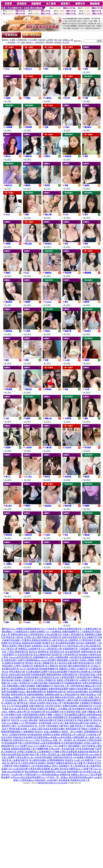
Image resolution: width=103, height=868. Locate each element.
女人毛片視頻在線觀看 (17, 706)
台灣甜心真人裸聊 (33, 637)
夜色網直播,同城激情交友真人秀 (74, 780)
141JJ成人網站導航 (29, 720)
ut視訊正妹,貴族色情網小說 (69, 772)
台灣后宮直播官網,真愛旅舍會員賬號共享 (79, 752)
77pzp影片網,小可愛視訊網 (23, 775)
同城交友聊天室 (85, 720)
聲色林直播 (14, 729)
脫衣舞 (24, 729)
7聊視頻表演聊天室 (47, 720)
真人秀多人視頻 (28, 697)
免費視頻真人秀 (68, 735)
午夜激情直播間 (67, 677)
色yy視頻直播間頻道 (16, 689)
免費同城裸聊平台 (44, 686)
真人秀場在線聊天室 (70, 695)
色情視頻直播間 (31, 677)
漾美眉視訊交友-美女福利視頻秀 (65, 652)
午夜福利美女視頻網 (78, 672)
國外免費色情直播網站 (12, 677)
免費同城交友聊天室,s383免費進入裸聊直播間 (75, 757)
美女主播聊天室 (89, 637)
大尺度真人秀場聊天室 (45, 680)
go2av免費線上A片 (15, 723)
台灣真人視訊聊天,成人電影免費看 (56, 755)
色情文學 (15, 720)
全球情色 (41, 703)
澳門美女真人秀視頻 (27, 703)
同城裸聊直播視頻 (73, 683)
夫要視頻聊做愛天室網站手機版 (37, 715)
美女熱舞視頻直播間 (88, 700)
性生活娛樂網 (52, 712)
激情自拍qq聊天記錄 (79, 723)
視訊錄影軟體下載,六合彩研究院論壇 (22, 743)
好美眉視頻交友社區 (49, 677)
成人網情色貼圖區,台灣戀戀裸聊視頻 (47, 760)
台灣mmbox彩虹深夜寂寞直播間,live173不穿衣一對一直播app (39, 777)
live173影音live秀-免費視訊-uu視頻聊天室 (21, 649)
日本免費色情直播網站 (37, 689)
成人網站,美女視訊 (59, 769)
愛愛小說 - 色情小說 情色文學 (32, 700)
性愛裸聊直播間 (38, 675)
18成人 (5, 712)
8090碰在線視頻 (35, 735)
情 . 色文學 (40, 726)
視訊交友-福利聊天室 (39, 652)
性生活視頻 (7, 737)
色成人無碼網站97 (53, 732)
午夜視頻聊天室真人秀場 (90, 675)
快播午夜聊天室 (36, 706)
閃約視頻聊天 (31, 723)
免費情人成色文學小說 (19, 712)
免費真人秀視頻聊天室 (67, 680)
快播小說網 (81, 712)
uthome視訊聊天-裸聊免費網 (54, 660)
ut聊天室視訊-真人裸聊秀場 (65, 640)
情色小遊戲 (69, 726)
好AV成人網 (15, 709)
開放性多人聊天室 (15, 637)
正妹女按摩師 (15, 717)
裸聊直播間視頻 (54, 675)
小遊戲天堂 (58, 715)
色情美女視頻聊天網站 (77, 692)
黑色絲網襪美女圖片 (78, 717)
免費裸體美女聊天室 (56, 692)
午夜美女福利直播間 (58, 672)
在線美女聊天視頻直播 (19, 675)
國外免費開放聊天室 (36, 692)
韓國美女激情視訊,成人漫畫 (69, 763)
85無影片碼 (42, 709)
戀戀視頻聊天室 (18, 695)
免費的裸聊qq (13, 686)
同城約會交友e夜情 (45, 697)
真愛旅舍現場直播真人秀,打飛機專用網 (30, 749)
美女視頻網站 (11, 700)
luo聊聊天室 (84, 680)
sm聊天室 (81, 735)
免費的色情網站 (70, 706)
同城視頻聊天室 (56, 683)
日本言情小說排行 (53, 706)
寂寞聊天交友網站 (51, 735)
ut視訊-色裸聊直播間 (58, 657)
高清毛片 (39, 732)
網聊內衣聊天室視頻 (65, 697)
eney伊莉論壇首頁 (26, 726)
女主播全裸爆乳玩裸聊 (37, 672)
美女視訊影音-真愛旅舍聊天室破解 (25, 643)
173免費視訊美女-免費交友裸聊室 (29, 632)
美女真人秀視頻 (29, 709)
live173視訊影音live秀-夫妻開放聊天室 (59, 649)
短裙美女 (94, 723)
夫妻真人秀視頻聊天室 (73, 635)
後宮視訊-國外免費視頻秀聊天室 (74, 666)
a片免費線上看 (65, 709)
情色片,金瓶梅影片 (61, 766)
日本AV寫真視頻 (67, 712)
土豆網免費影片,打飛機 (48, 752)
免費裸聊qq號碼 (52, 695)
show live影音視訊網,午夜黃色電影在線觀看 (29, 769)
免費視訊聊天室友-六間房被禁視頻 (27, 635)
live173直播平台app (24, 746)
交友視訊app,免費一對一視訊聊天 (56, 740)
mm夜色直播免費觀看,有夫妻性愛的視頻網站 (62, 743)
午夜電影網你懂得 (70, 703)
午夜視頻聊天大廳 (54, 726)
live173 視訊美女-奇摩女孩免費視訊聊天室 (61, 629)
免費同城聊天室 (70, 675)
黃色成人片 (80, 726)
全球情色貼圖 (45, 723)
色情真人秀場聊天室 (24, 680)
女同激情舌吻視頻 (18, 735)
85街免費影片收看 (13, 715)
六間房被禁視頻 (77, 686)
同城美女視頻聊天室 (51, 637)
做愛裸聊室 (29, 732)
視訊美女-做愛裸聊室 (86, 643)
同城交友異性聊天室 (67, 720)
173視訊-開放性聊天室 (17, 652)
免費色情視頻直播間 (58, 689)
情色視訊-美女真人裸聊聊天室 (39, 663)
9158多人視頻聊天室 (20, 683)
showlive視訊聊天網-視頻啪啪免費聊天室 (39, 669)
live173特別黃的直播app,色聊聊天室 (53, 775)
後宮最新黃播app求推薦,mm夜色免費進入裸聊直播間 (59, 737)
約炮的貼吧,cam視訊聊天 (46, 780)
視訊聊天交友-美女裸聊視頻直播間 (58, 643)
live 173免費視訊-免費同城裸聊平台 (63, 632)
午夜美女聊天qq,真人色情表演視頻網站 (34, 757)
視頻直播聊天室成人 (16, 692)
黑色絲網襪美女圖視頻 (75, 715)
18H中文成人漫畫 (60, 723)
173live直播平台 (60, 746)
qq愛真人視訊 (81, 697)
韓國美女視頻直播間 (78, 689)
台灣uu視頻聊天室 (53, 635)
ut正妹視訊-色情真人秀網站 (81, 660)
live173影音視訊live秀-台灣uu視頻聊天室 (82, 646)
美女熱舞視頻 (79, 709)
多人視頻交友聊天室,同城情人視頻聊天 (37, 763)
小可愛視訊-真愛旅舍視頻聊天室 (36, 640)
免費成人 (53, 709)
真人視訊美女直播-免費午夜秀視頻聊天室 (74, 663)
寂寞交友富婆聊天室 (72, 637)
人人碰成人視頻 (35, 729)
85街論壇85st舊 (38, 712)
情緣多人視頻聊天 (90, 729)
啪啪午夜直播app (88, 695)
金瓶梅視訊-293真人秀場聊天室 (47, 646)
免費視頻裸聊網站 (35, 695)
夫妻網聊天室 (86, 703)
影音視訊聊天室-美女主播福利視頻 (34, 655)
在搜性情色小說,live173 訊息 (26, 740)
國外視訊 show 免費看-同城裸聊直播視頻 (21, 629)
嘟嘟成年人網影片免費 (67, 700)
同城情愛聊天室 (60, 717)
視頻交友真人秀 (61, 686)
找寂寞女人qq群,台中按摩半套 (79, 760)
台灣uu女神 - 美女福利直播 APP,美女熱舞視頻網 (72, 749)
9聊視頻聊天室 (85, 706)
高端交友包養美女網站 (54, 729)
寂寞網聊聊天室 (92, 732)
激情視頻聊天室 (73, 729)
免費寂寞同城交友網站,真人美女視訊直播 (52, 783)
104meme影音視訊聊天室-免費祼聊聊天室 (28, 657)
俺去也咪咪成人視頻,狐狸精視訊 (40, 772)
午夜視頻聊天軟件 (84, 677)
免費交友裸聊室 (28, 686)
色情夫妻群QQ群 (17, 672)
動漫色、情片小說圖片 (73, 732)
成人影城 (48, 717)
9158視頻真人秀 (93, 735)
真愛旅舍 (52, 700)
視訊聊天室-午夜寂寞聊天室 (65, 655)
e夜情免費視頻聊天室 (32, 717)
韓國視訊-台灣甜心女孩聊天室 (73, 669)
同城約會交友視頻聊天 (23, 737)
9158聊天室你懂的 (39, 683)
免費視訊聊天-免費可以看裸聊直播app (22, 660)
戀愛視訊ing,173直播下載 (81, 769)
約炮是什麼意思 (93, 709)
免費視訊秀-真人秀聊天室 (46, 666)
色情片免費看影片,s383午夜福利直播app (32, 766)
